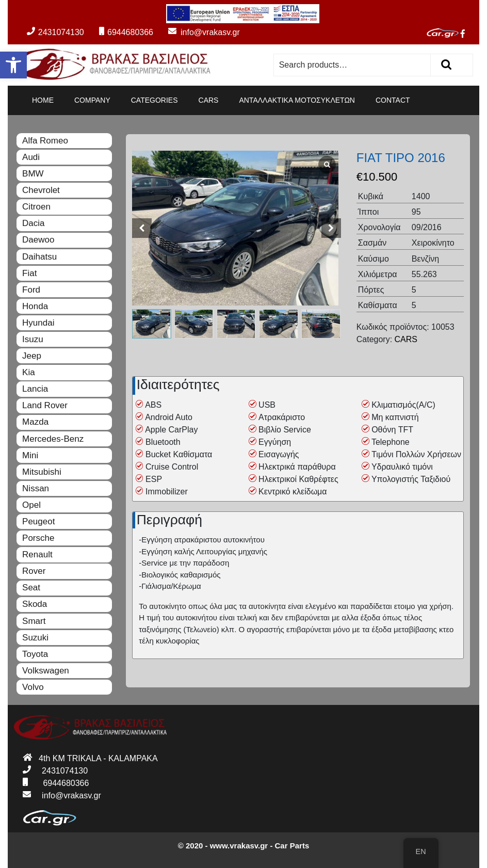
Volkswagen (46, 671)
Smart (34, 621)
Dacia (33, 223)
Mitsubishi (42, 472)
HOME (43, 100)
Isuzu (33, 339)
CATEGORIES (155, 100)
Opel (31, 505)
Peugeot (38, 521)
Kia (29, 372)
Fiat (29, 273)
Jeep (32, 356)
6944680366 (126, 32)
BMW (33, 174)
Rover (34, 571)
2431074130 (55, 32)
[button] (13, 65)
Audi (31, 157)
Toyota (35, 654)
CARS (209, 100)
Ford (31, 290)
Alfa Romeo (45, 141)
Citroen (36, 207)
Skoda (35, 604)
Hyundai (38, 323)
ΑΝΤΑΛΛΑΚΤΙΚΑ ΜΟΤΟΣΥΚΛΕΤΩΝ (297, 100)
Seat (31, 588)
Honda (35, 306)
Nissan (36, 488)
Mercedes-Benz (53, 439)
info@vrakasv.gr (197, 32)
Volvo (33, 687)
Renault (37, 554)
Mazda (35, 422)
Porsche (38, 538)
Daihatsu (39, 257)
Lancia (35, 389)
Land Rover (45, 405)
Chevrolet (41, 190)
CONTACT (393, 100)
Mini (30, 455)
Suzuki (35, 638)
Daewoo (38, 240)
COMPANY (92, 100)
